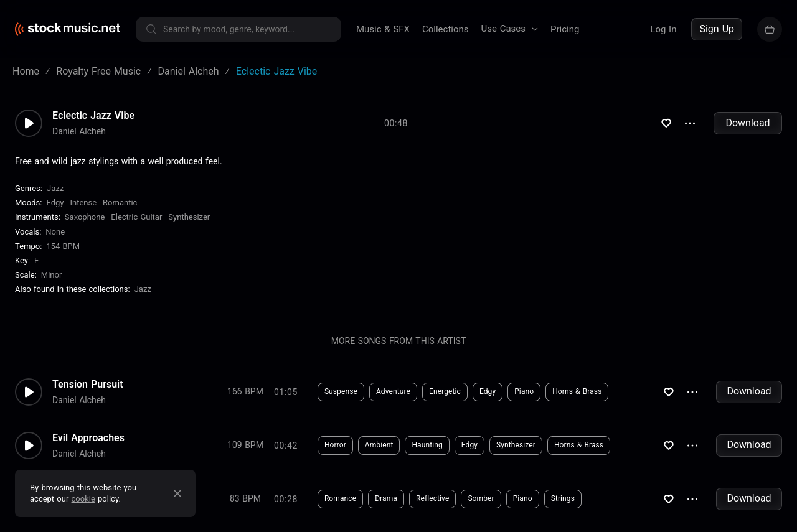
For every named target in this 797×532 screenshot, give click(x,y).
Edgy (55, 203)
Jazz (55, 188)
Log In (663, 29)
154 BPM (63, 246)
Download (747, 123)
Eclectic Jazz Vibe (93, 116)
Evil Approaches (88, 438)
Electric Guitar (136, 217)
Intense (83, 203)
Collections (446, 29)
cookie (83, 499)
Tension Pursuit (88, 385)
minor (52, 275)
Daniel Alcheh (79, 131)
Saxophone (85, 217)
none (55, 232)
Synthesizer (189, 217)
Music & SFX (383, 29)
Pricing (565, 29)
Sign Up (717, 29)
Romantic (120, 203)
